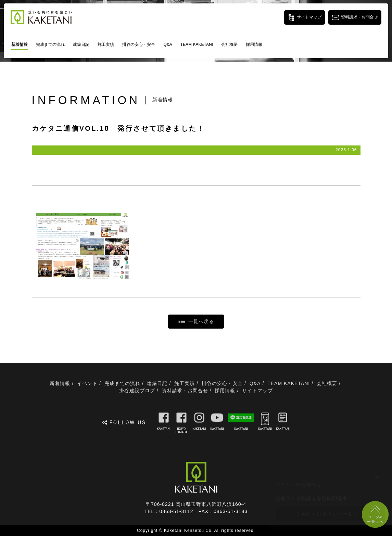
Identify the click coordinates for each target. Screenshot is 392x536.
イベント (87, 383)
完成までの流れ (50, 44)
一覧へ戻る (201, 321)
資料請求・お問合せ (185, 391)
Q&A (168, 44)
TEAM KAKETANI (197, 44)
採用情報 (254, 44)
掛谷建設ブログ (137, 391)
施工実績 (106, 44)
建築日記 (81, 44)
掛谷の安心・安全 (139, 44)
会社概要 (229, 44)
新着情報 (20, 44)
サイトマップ (257, 391)
